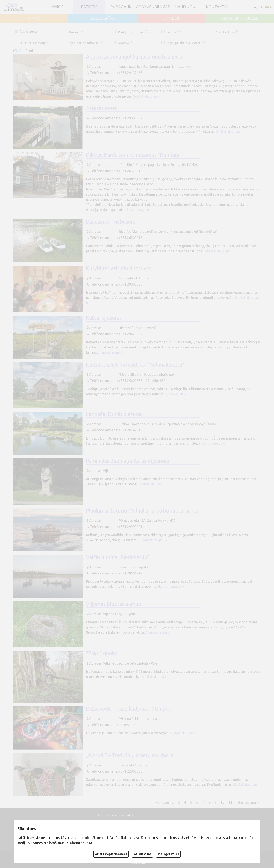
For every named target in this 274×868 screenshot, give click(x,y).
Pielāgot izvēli (168, 854)
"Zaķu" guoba (102, 653)
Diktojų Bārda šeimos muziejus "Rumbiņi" (134, 155)
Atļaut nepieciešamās (111, 854)
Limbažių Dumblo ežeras (114, 414)
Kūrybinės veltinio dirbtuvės (119, 268)
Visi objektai (29, 31)
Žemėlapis (27, 51)
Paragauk (121, 7)
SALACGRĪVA (103, 18)
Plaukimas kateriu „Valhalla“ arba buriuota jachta (142, 511)
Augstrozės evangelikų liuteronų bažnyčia (134, 57)
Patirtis (89, 7)
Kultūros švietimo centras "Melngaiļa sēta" (135, 365)
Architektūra (227, 32)
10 (222, 802)
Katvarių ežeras (104, 318)
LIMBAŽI (171, 18)
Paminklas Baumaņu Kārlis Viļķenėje (128, 461)
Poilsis (76, 32)
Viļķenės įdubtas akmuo (114, 604)
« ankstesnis (165, 802)
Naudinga (185, 7)
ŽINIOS (57, 7)
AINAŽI (34, 18)
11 (230, 802)
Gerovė (125, 43)
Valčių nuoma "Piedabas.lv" (118, 557)
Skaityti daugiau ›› (146, 96)
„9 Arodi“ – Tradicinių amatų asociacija (130, 755)
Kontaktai (217, 7)
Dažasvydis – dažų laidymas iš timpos (128, 709)
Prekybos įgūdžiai (133, 32)
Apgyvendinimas (153, 7)
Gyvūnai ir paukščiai (86, 43)
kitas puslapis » (248, 802)
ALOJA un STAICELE (240, 18)
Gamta (174, 32)
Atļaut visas (143, 854)
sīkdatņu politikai (80, 843)
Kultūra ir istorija (35, 43)
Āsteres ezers (102, 108)
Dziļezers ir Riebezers (111, 222)
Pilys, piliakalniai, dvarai (186, 43)
